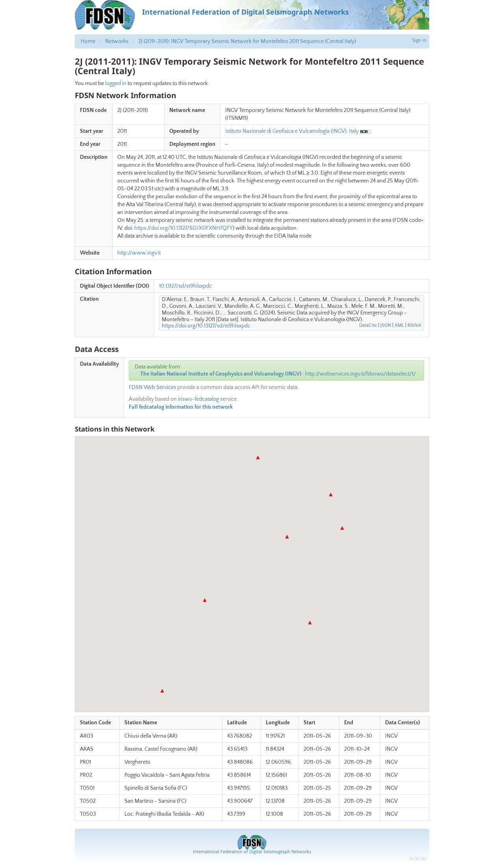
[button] (205, 600)
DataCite (368, 325)
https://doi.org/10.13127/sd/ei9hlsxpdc (206, 326)
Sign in (419, 40)
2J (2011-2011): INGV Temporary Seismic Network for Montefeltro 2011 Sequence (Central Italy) (247, 41)
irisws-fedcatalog (198, 399)
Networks (117, 41)
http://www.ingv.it (139, 253)
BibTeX (414, 325)
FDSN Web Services (152, 387)
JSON (386, 325)
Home (88, 41)
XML (399, 325)
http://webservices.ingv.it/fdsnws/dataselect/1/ (360, 374)
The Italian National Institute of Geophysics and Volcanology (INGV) (221, 374)
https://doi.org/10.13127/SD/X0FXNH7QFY (183, 228)
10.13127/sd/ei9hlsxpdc (185, 286)
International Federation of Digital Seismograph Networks (252, 852)
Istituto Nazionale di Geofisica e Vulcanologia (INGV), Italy (292, 131)
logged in (116, 84)
